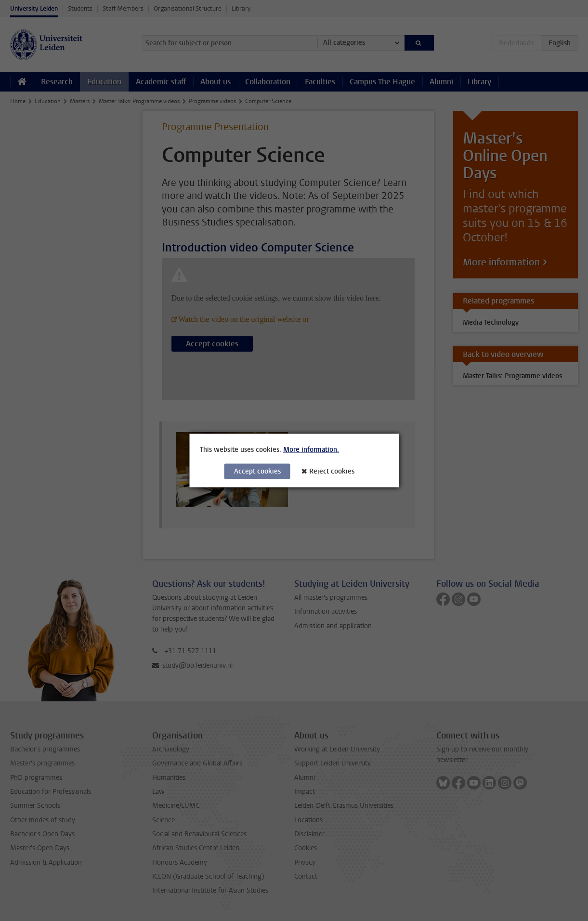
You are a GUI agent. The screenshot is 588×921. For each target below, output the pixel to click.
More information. (311, 450)
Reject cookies (332, 471)
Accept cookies (257, 471)
